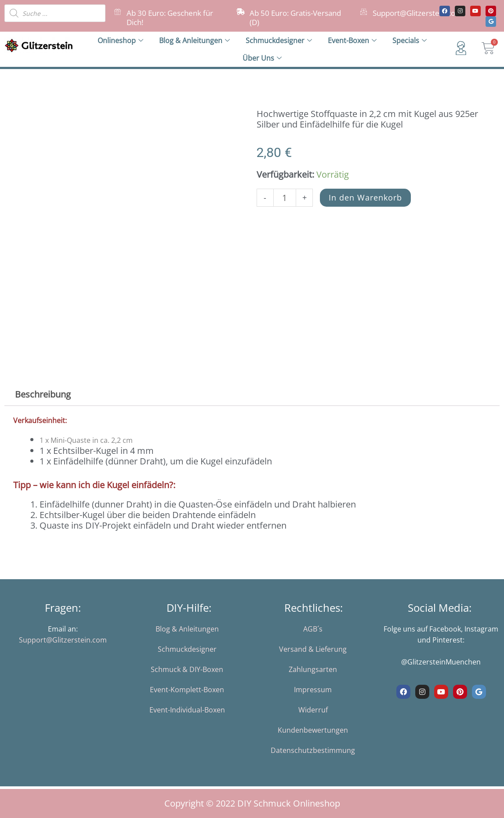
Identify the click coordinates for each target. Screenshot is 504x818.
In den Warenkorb (365, 197)
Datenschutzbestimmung (313, 750)
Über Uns (262, 58)
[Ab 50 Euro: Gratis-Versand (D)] (241, 12)
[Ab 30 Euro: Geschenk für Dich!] (118, 12)
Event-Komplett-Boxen (187, 690)
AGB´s (313, 629)
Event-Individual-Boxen (187, 710)
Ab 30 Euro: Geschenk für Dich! (170, 18)
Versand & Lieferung (313, 649)
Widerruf (313, 710)
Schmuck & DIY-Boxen (187, 669)
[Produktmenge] (285, 198)
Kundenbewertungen (313, 730)
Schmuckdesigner (279, 40)
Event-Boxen (352, 40)
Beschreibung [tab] (43, 394)
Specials (410, 40)
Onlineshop (120, 40)
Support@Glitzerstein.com (417, 13)
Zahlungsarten (313, 669)
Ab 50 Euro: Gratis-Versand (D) (295, 18)
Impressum (313, 690)
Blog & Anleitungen (194, 40)
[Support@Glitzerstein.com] (364, 12)
